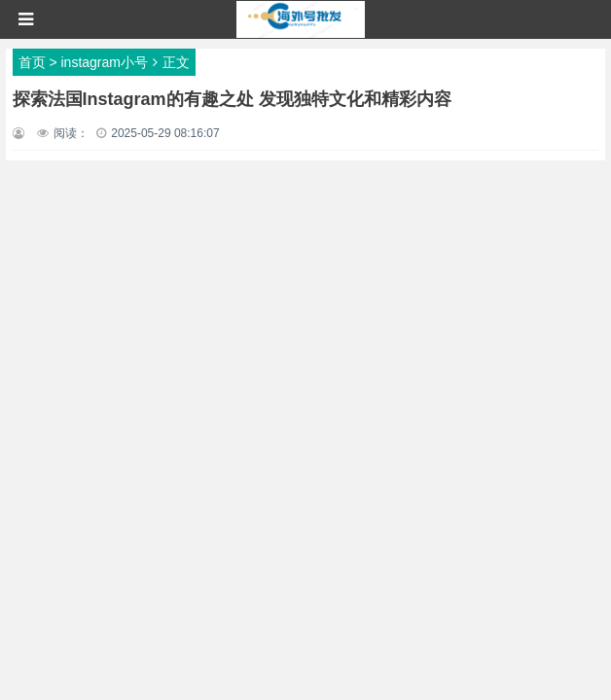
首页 (32, 62)
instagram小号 (105, 62)
